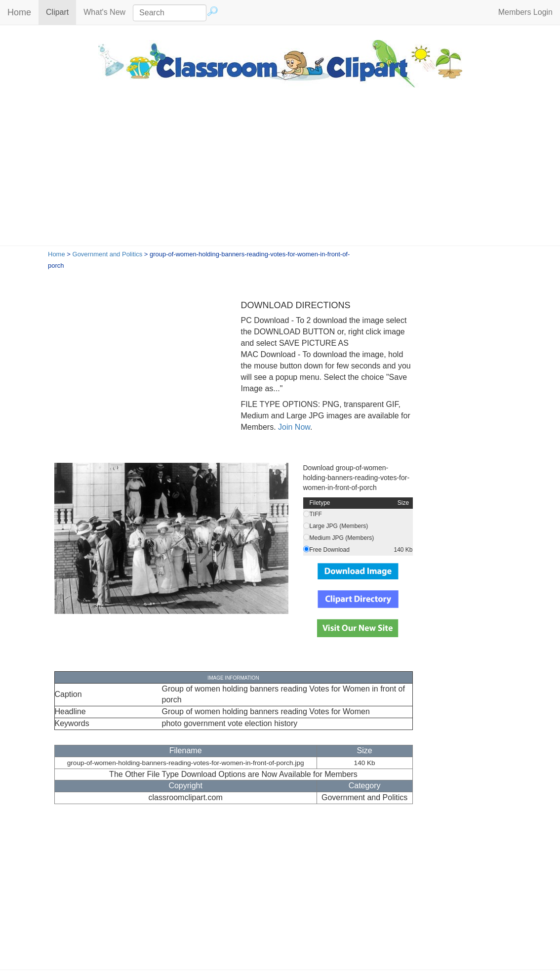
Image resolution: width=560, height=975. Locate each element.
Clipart (61, 12)
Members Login (525, 12)
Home (19, 12)
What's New (104, 12)
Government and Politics (108, 254)
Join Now (293, 427)
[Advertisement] (280, 171)
